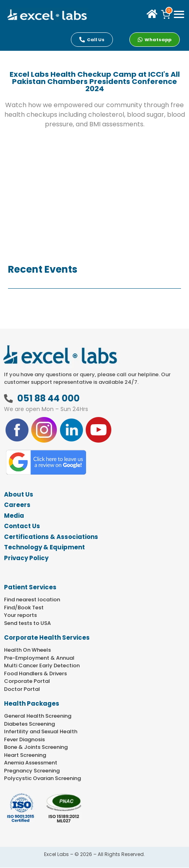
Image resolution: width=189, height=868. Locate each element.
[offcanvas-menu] (179, 15)
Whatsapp (155, 40)
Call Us (92, 40)
